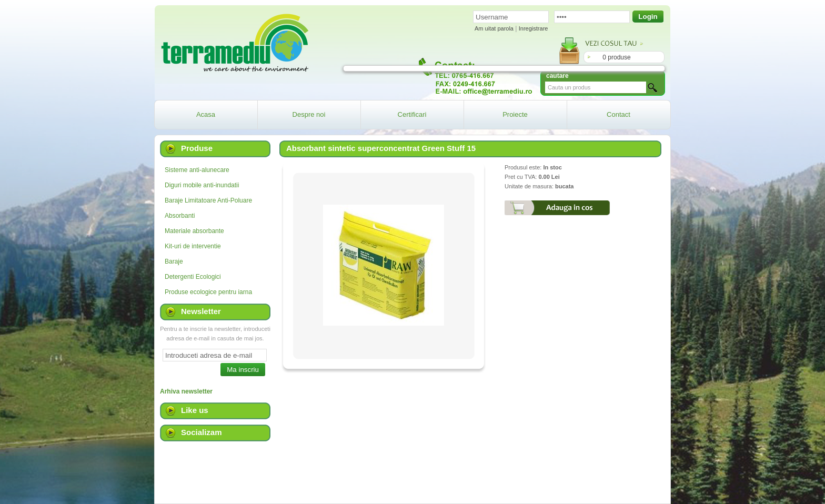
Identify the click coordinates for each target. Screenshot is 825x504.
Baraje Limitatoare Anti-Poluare (208, 200)
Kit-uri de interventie (193, 246)
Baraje (174, 261)
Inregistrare (534, 28)
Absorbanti (180, 216)
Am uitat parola (494, 28)
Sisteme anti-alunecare (197, 170)
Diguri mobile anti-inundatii (202, 185)
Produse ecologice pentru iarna (208, 292)
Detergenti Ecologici (193, 277)
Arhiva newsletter (186, 391)
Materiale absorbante (194, 231)
